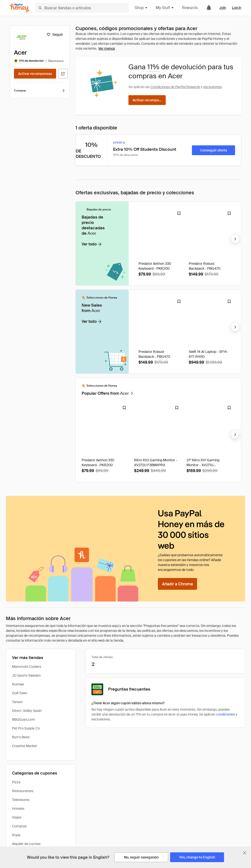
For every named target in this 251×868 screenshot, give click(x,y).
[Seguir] (55, 35)
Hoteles (18, 720)
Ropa (16, 747)
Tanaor (17, 614)
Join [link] (223, 8)
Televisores (21, 712)
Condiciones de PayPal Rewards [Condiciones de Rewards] (175, 87)
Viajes (17, 729)
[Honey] (20, 8)
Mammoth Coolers (27, 579)
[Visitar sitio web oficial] (63, 74)
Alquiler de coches (26, 756)
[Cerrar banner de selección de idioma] (245, 853)
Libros (17, 764)
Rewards (190, 8)
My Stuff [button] (165, 8)
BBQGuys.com (24, 631)
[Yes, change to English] (197, 857)
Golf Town (20, 605)
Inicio (10, 810)
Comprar (40, 91)
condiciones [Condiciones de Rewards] (225, 626)
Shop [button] (141, 8)
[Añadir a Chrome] (177, 496)
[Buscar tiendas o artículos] (82, 8)
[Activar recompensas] (35, 74)
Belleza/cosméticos (27, 773)
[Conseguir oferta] (213, 150)
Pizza (16, 694)
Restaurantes (23, 703)
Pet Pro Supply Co (26, 640)
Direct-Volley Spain (27, 623)
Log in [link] (237, 8)
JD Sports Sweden (26, 587)
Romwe (18, 596)
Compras (19, 738)
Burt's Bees (21, 649)
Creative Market (25, 658)
